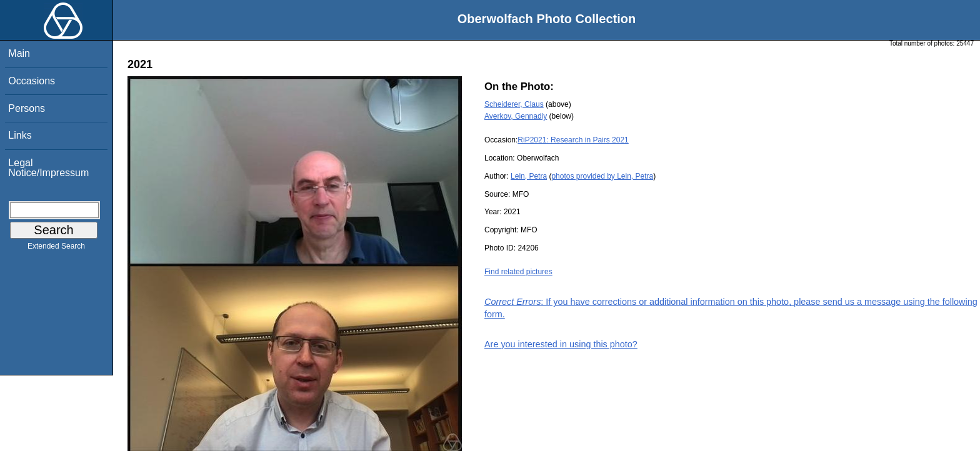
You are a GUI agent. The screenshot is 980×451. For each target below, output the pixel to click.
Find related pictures (518, 272)
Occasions (32, 81)
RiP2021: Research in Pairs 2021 (573, 140)
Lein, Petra (529, 176)
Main (19, 53)
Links (20, 135)
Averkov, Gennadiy (516, 116)
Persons (27, 108)
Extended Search (56, 249)
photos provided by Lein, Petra (602, 176)
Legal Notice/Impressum (48, 168)
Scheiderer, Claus (514, 104)
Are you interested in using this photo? (561, 344)
